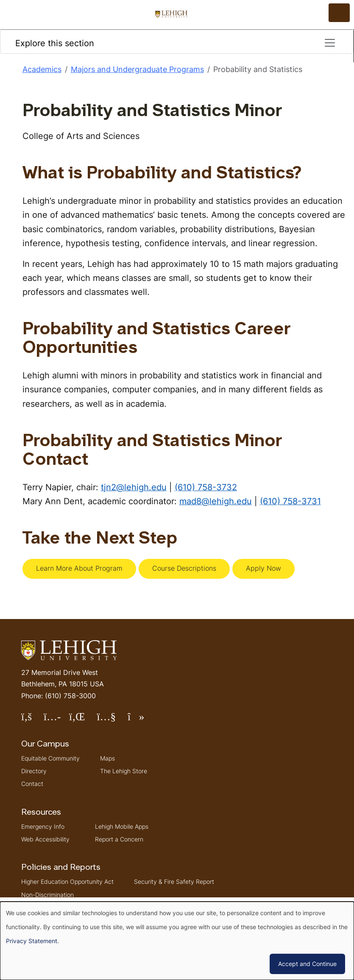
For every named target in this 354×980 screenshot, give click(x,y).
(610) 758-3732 (206, 487)
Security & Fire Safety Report (174, 881)
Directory (34, 771)
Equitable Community (50, 758)
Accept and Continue (307, 964)
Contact (32, 784)
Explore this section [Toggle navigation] (176, 43)
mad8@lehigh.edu (216, 501)
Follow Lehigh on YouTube (112, 720)
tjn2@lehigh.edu (134, 487)
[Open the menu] (339, 13)
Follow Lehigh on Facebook (32, 720)
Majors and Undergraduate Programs (137, 69)
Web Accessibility (45, 839)
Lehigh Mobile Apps (122, 826)
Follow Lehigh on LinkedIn (83, 720)
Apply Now (263, 568)
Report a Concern (119, 839)
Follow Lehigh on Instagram (56, 720)
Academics (42, 69)
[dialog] (177, 941)
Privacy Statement (32, 941)
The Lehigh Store (124, 771)
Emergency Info (43, 826)
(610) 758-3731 (290, 501)
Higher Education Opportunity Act (67, 881)
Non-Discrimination (47, 895)
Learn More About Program (79, 568)
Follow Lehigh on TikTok (142, 720)
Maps (107, 758)
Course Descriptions (184, 568)
